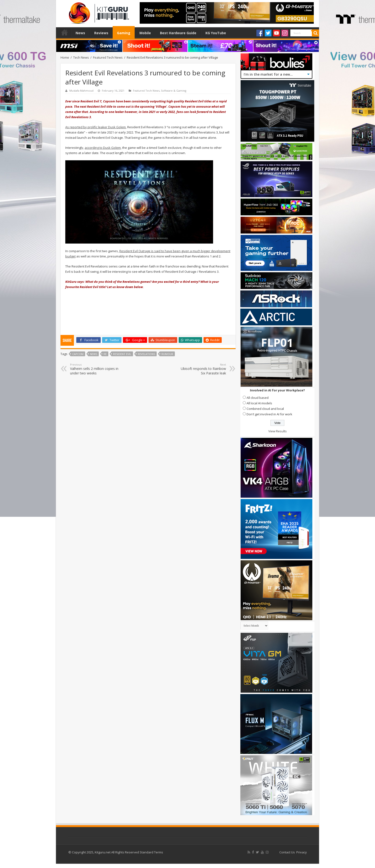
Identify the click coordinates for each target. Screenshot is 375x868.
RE (105, 354)
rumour (167, 354)
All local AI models (259, 403)
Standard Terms (151, 852)
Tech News (81, 57)
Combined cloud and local (265, 409)
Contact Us (287, 852)
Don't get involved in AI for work (269, 414)
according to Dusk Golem (103, 148)
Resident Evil (122, 354)
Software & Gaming (174, 91)
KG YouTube (216, 33)
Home (65, 32)
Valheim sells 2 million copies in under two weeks (95, 369)
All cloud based (258, 398)
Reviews (101, 33)
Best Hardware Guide (178, 33)
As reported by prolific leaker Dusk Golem (96, 127)
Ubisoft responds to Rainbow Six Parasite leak (201, 369)
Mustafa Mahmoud (81, 91)
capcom (78, 354)
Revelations (146, 354)
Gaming (124, 33)
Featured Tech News (108, 57)
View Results (278, 431)
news (94, 354)
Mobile (145, 33)
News (80, 33)
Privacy (302, 852)
